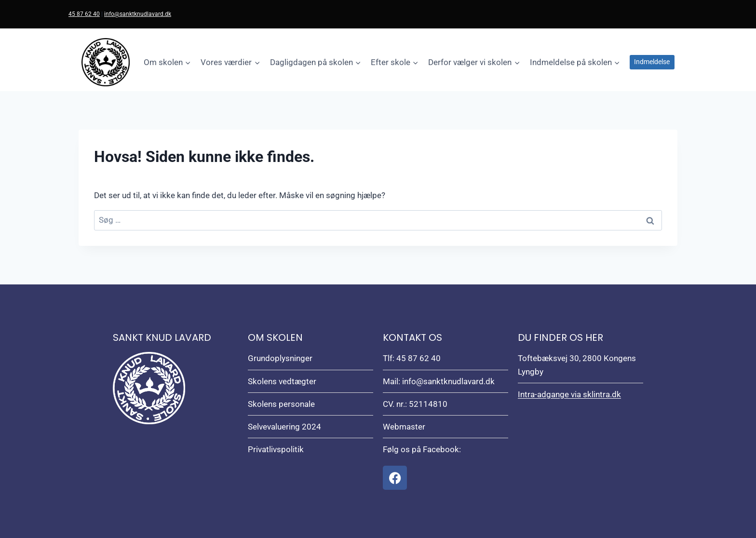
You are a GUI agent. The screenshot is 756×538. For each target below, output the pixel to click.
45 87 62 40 (84, 14)
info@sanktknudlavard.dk (138, 14)
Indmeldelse (652, 62)
